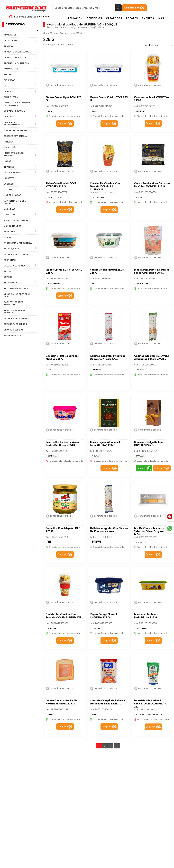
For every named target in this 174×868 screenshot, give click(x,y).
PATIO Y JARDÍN (12, 249)
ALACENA (9, 46)
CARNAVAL (9, 91)
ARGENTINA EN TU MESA (16, 63)
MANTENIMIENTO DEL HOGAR (15, 202)
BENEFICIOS (94, 18)
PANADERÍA (10, 232)
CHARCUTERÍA (11, 97)
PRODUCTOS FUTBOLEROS (18, 254)
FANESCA (8, 142)
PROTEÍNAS (10, 260)
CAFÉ (6, 86)
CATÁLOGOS (114, 18)
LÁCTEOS (9, 184)
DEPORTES (9, 117)
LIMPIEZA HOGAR (12, 195)
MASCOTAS (10, 215)
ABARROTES (10, 35)
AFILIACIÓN (75, 18)
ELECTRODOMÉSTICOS (15, 130)
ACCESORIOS (10, 40)
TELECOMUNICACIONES (16, 288)
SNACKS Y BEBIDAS (14, 330)
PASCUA (8, 237)
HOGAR (8, 161)
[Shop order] (158, 45)
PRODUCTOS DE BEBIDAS (17, 318)
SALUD (7, 271)
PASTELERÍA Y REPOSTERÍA (18, 243)
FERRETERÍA (10, 147)
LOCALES (132, 18)
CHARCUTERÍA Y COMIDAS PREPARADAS (17, 104)
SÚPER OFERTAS (12, 335)
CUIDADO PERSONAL (14, 111)
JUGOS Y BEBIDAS (13, 172)
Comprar (62, 123)
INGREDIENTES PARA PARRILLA (14, 311)
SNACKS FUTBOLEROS (15, 324)
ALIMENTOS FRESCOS (15, 57)
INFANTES (9, 167)
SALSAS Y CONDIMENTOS (17, 266)
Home (46, 33)
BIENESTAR (9, 80)
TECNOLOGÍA (11, 283)
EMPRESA (148, 18)
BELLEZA (8, 74)
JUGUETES (9, 178)
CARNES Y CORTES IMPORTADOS (13, 303)
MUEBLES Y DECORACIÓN (17, 220)
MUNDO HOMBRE (12, 226)
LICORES (8, 189)
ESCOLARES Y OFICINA (15, 136)
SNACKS (8, 277)
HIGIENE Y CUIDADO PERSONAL (14, 154)
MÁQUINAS (9, 209)
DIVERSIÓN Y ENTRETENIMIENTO (13, 123)
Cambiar (44, 17)
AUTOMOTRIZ (11, 69)
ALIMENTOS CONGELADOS (17, 52)
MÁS (161, 18)
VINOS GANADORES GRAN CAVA (17, 295)
